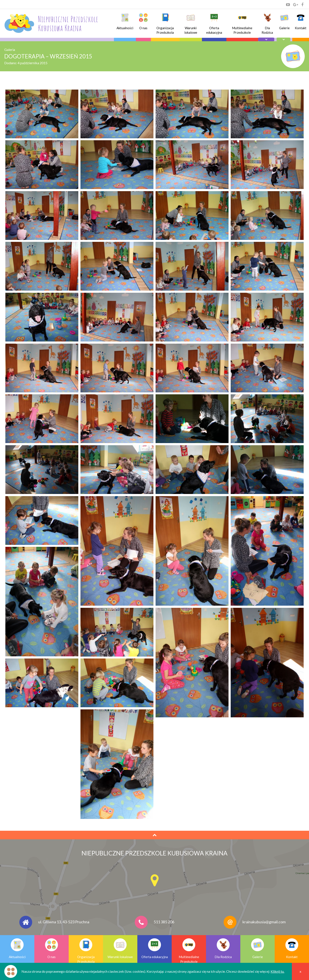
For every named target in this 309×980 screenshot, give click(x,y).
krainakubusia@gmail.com (264, 922)
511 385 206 (164, 922)
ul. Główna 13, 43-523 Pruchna (64, 922)
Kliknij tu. (277, 971)
